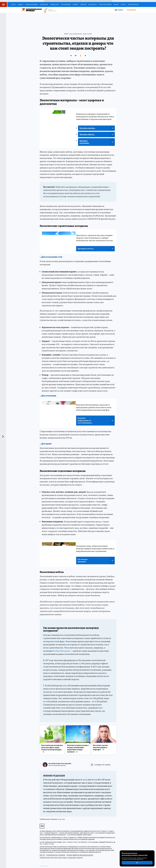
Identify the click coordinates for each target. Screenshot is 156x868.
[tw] (85, 56)
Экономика (66, 4)
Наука (116, 4)
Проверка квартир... (88, 128)
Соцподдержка (105, 4)
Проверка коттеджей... (85, 142)
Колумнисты (133, 4)
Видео (21, 4)
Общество (55, 4)
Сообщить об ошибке (102, 765)
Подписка (131, 10)
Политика (44, 4)
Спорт (123, 4)
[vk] (76, 56)
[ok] (80, 56)
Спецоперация (31, 4)
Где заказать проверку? (83, 560)
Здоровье (92, 4)
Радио (121, 10)
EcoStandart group (61, 651)
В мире (75, 4)
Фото (14, 4)
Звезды (83, 4)
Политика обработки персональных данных (80, 855)
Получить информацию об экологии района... (85, 420)
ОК (137, 863)
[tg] (71, 56)
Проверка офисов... (87, 134)
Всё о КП (42, 855)
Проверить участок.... (86, 249)
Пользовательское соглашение (56, 855)
